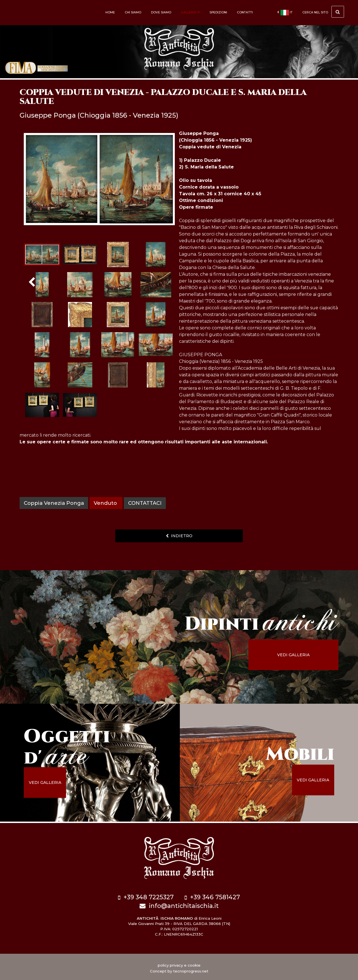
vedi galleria (301, 655)
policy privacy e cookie (179, 963)
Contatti (245, 12)
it (285, 13)
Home (110, 12)
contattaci (146, 503)
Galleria (190, 12)
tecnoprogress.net (191, 969)
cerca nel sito (323, 12)
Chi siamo (133, 12)
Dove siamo (161, 12)
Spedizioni (218, 12)
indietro (179, 536)
